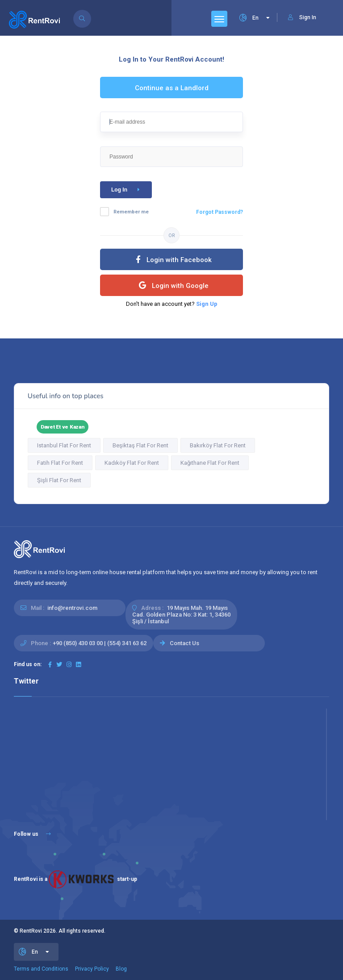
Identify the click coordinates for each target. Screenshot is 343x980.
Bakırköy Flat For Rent (218, 445)
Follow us (32, 834)
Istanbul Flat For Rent (64, 445)
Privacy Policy (92, 969)
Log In (127, 190)
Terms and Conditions (41, 969)
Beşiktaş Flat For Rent (140, 445)
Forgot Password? (220, 212)
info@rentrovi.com (72, 608)
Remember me (131, 212)
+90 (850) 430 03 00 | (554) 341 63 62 (100, 643)
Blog (121, 969)
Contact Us (184, 643)
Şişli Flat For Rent (59, 480)
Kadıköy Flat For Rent (132, 463)
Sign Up (207, 304)
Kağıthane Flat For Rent (210, 463)
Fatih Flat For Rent (60, 463)
